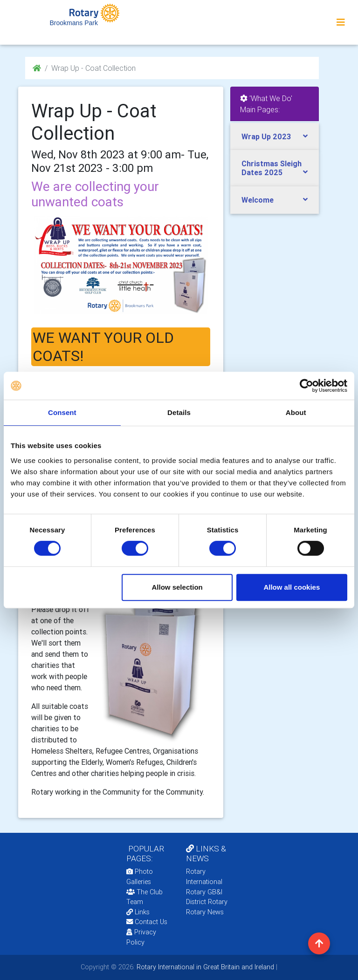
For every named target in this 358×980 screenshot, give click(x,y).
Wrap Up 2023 (266, 136)
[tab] (275, 137)
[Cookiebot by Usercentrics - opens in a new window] (306, 386)
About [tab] (296, 412)
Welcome (258, 200)
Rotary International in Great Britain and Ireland (204, 967)
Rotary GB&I (204, 892)
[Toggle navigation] (341, 22)
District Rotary (207, 902)
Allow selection (177, 587)
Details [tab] (179, 412)
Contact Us (147, 922)
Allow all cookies (292, 587)
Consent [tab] (62, 412)
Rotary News (205, 912)
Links (138, 912)
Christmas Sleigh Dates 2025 (272, 168)
